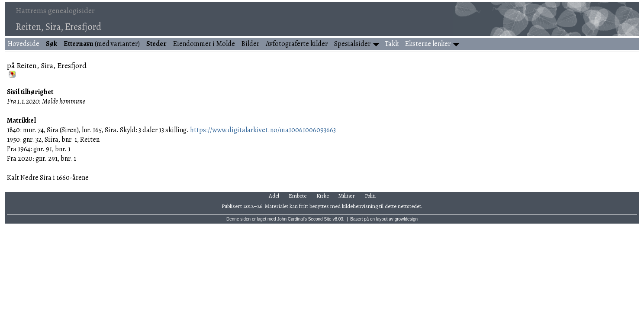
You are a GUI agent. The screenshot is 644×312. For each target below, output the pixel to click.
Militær (347, 196)
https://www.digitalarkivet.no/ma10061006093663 (263, 130)
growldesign (406, 219)
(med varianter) (102, 44)
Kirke (323, 196)
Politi (370, 196)
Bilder (250, 44)
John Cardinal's (292, 219)
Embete (298, 196)
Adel (274, 196)
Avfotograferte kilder (297, 44)
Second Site (320, 219)
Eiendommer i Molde (204, 44)
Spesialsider (352, 44)
